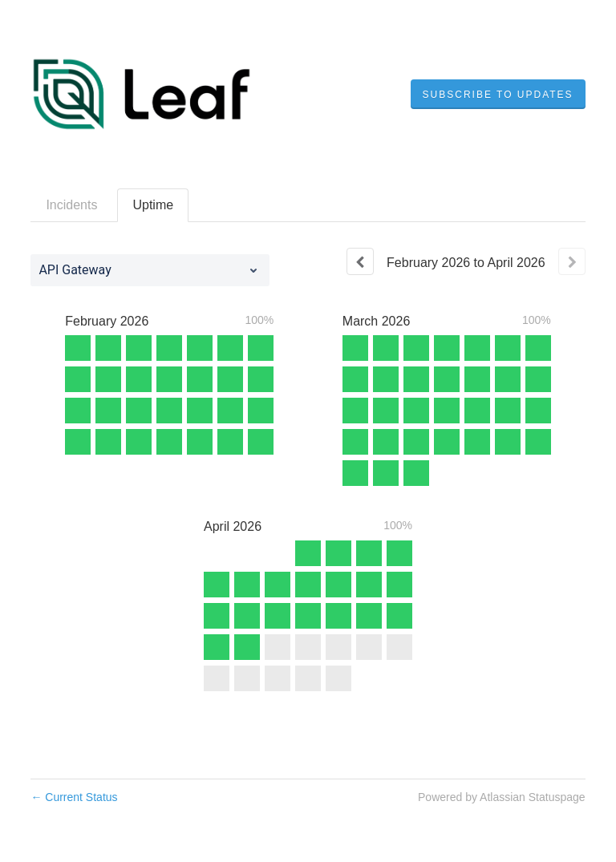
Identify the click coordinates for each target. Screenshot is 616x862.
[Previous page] (360, 261)
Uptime (153, 205)
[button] (498, 95)
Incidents (71, 205)
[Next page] (572, 261)
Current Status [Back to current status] (74, 797)
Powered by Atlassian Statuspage (502, 797)
